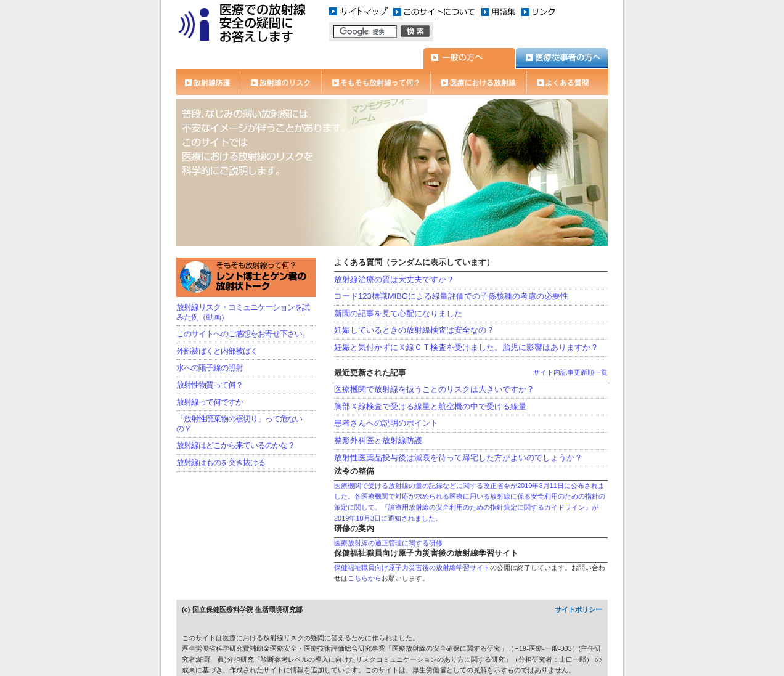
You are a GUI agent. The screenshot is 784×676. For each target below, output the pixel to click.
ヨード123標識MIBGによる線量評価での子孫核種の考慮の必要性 (451, 296)
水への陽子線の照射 (210, 368)
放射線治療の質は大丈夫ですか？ (394, 279)
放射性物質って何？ (210, 385)
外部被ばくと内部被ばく (217, 351)
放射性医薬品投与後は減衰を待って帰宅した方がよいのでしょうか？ (458, 458)
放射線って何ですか (210, 402)
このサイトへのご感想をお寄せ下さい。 (243, 334)
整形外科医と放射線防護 (378, 440)
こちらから (365, 578)
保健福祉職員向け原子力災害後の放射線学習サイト (412, 568)
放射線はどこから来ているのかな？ (235, 445)
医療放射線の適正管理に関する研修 (388, 543)
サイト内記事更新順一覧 (570, 372)
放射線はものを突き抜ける (221, 462)
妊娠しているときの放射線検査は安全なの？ (414, 330)
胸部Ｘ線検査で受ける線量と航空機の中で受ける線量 (430, 406)
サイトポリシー (578, 609)
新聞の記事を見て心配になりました (398, 313)
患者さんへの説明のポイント (386, 423)
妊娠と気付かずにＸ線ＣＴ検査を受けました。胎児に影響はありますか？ (466, 347)
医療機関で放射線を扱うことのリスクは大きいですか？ (434, 389)
